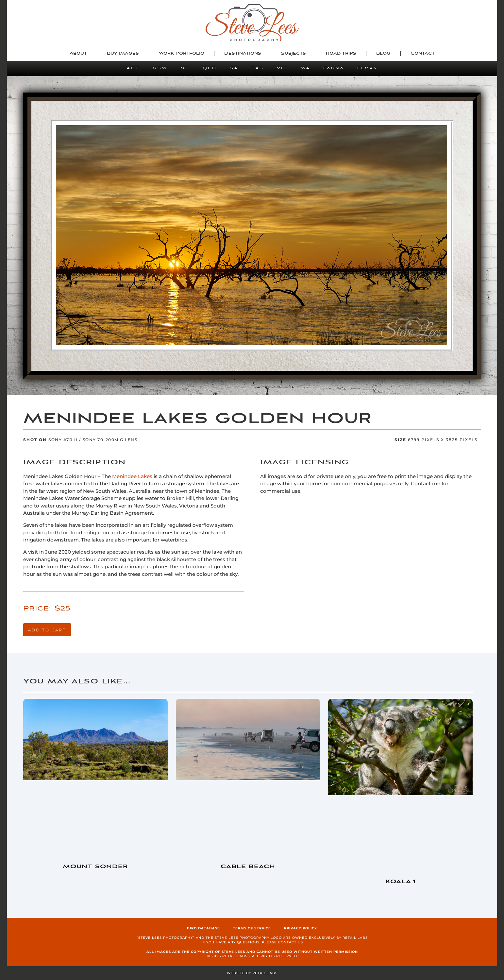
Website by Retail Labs (252, 973)
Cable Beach (248, 867)
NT (185, 68)
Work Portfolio (182, 53)
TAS (258, 68)
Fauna (334, 68)
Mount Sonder (95, 867)
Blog (383, 53)
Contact (423, 53)
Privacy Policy (301, 928)
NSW (160, 68)
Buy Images (123, 53)
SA (234, 68)
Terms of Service (252, 928)
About (78, 53)
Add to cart (47, 630)
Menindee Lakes (132, 476)
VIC (282, 68)
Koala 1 (401, 882)
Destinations (243, 53)
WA (306, 68)
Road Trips (341, 53)
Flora (367, 68)
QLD (210, 68)
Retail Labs (355, 938)
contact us (291, 942)
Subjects (294, 53)
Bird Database (203, 928)
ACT (133, 68)
